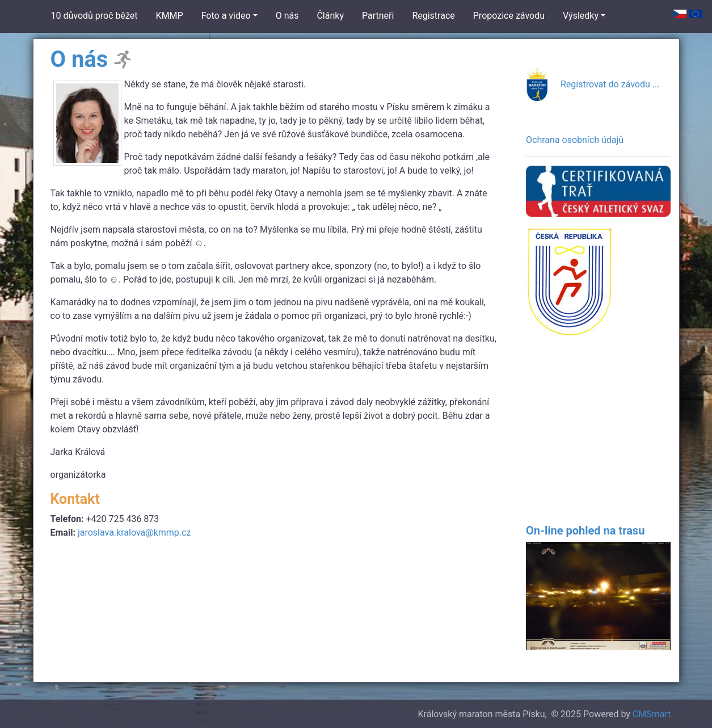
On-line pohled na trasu (585, 531)
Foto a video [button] (226, 16)
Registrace (433, 16)
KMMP (170, 16)
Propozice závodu (509, 16)
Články (330, 16)
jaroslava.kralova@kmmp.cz (134, 533)
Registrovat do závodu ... (610, 84)
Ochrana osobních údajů (575, 140)
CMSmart (652, 714)
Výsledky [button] (581, 16)
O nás (287, 16)
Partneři (378, 16)
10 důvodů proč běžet (94, 16)
